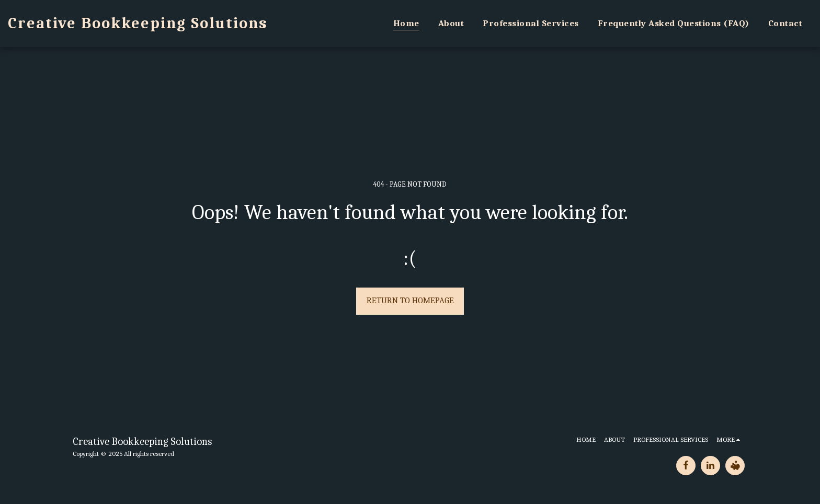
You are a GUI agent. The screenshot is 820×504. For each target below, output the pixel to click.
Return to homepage (410, 300)
